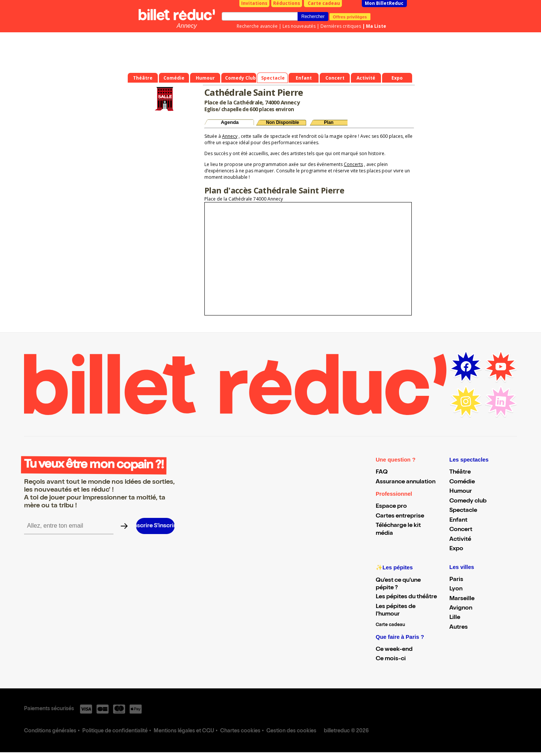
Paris (456, 580)
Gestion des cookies (291, 731)
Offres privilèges (350, 17)
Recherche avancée (257, 26)
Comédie (462, 482)
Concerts (353, 164)
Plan (329, 122)
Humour (461, 492)
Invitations (254, 3)
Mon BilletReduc (384, 3)
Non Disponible (283, 122)
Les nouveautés (299, 26)
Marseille (462, 599)
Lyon (456, 589)
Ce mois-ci (391, 659)
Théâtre (460, 472)
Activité (460, 540)
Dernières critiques (341, 26)
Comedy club (468, 501)
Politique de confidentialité (115, 731)
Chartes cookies (240, 731)
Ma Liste (376, 26)
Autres (459, 628)
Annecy (187, 26)
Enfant (458, 521)
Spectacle (463, 511)
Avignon (461, 608)
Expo (456, 549)
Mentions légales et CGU (184, 731)
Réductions (287, 3)
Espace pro (391, 507)
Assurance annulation (406, 482)
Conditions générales (50, 731)
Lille (455, 618)
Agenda (230, 122)
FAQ (382, 472)
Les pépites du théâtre (406, 597)
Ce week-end (394, 650)
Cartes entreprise (400, 516)
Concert (461, 530)
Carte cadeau (324, 3)
